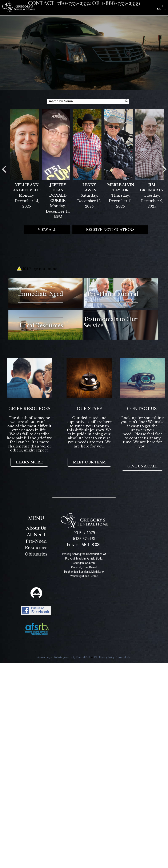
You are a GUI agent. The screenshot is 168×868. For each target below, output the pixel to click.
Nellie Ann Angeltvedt (27, 187)
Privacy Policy (107, 657)
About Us (36, 528)
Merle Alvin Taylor (121, 187)
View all (47, 230)
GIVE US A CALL (142, 466)
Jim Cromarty (152, 187)
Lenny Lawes (89, 187)
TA (95, 657)
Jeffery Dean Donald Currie (58, 193)
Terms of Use (123, 657)
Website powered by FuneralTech (72, 657)
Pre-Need (36, 541)
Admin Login (45, 657)
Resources (36, 547)
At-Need (36, 535)
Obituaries (36, 554)
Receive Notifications (110, 230)
